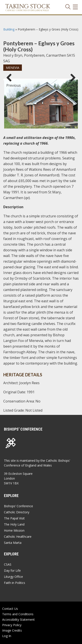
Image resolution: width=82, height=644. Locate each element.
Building (9, 29)
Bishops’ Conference (18, 506)
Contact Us (10, 609)
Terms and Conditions (18, 614)
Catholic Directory (17, 512)
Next (72, 83)
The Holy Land (14, 524)
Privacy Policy (12, 625)
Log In (7, 636)
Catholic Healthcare (18, 537)
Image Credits (12, 630)
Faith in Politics (15, 583)
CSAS (8, 564)
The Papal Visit (14, 518)
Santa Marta (13, 543)
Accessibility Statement (18, 619)
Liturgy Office (13, 577)
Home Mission (14, 530)
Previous (11, 83)
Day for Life (12, 570)
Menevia (13, 68)
